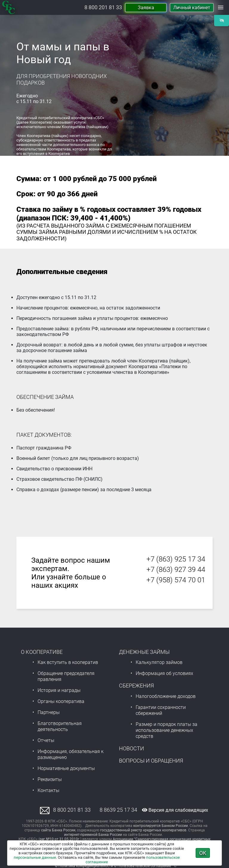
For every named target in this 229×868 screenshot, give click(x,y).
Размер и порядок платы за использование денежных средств (167, 730)
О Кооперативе (42, 652)
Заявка (146, 8)
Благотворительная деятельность (60, 726)
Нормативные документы (66, 768)
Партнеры (49, 712)
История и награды (59, 690)
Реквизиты (50, 779)
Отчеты (46, 740)
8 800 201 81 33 (103, 7)
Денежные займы (144, 652)
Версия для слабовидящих (175, 810)
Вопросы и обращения (151, 761)
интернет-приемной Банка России (93, 835)
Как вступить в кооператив (68, 662)
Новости (131, 748)
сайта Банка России (58, 830)
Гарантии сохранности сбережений (161, 710)
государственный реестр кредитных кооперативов (143, 830)
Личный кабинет (192, 8)
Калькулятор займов (159, 662)
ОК (203, 853)
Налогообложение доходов (166, 696)
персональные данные (35, 857)
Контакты (48, 790)
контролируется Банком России (161, 826)
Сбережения (136, 686)
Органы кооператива (61, 701)
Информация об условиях (164, 673)
